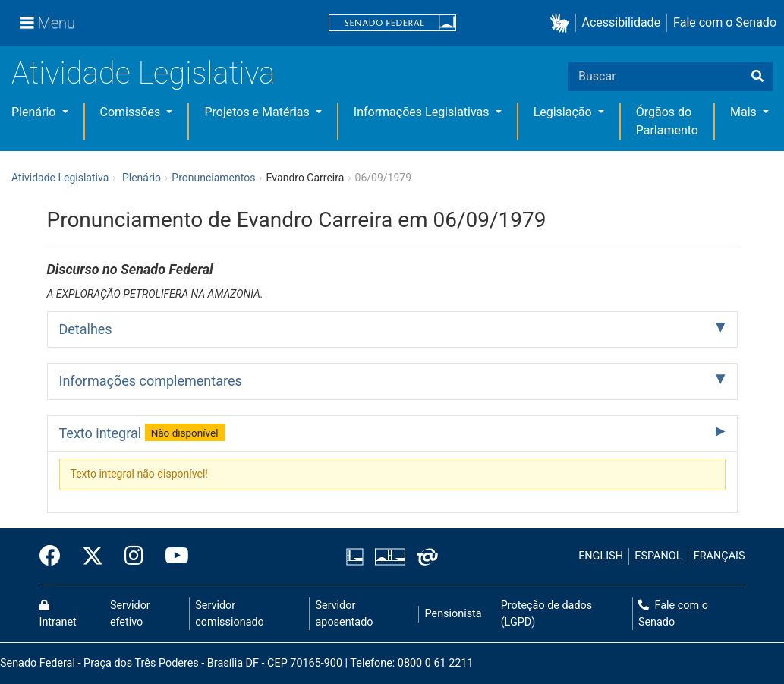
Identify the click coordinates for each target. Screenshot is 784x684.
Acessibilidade (622, 22)
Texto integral (142, 432)
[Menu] (48, 23)
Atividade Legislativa (143, 73)
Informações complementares (151, 381)
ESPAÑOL (658, 556)
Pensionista (453, 614)
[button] (563, 23)
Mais (745, 112)
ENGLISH (601, 556)
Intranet (58, 614)
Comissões (132, 112)
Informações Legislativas (423, 112)
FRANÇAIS (719, 556)
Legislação (564, 112)
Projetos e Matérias (258, 112)
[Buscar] (757, 77)
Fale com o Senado (725, 22)
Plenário (35, 112)
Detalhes (86, 329)
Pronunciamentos (213, 178)
